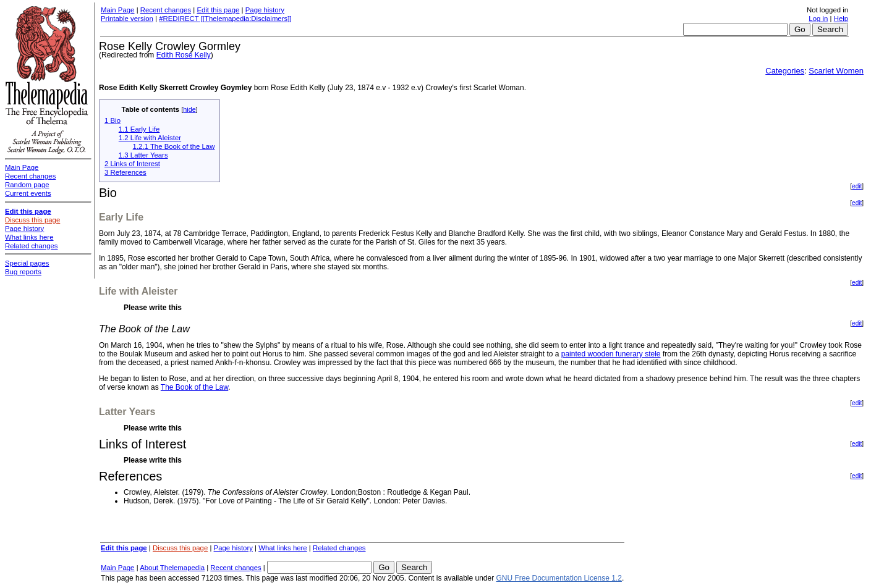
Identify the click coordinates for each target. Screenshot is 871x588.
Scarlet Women (836, 71)
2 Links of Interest (132, 164)
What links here (283, 548)
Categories (785, 71)
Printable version (127, 19)
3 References (125, 172)
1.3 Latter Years (143, 155)
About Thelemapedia (172, 568)
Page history (265, 10)
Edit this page (218, 10)
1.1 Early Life (139, 129)
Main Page (117, 10)
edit (857, 186)
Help (841, 19)
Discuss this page (180, 548)
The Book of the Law (194, 387)
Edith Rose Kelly (184, 55)
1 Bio (113, 120)
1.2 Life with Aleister (150, 138)
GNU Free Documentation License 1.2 (559, 578)
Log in (818, 19)
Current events (28, 193)
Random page (27, 185)
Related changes (339, 548)
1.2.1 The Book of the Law (174, 146)
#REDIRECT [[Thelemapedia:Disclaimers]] (225, 19)
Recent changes (166, 10)
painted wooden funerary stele (611, 354)
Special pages (27, 263)
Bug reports (23, 272)
